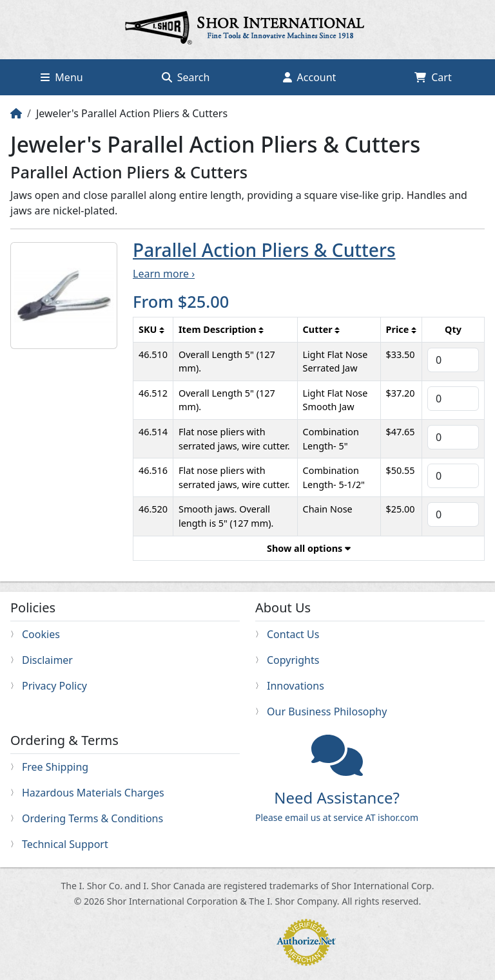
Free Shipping (55, 767)
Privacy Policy (54, 686)
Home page (247, 30)
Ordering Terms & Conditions (92, 818)
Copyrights (293, 660)
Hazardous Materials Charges (93, 793)
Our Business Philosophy (327, 711)
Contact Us (293, 634)
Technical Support (65, 844)
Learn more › (164, 274)
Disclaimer (47, 660)
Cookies (41, 634)
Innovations (296, 686)
